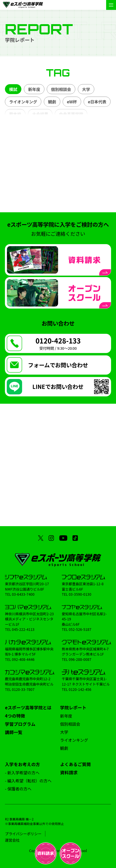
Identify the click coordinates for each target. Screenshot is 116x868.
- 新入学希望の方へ (22, 772)
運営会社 (12, 840)
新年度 (34, 89)
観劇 (52, 102)
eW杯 (72, 102)
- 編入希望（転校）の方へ (28, 781)
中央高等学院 (71, 114)
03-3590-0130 (80, 594)
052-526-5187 (80, 629)
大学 (86, 89)
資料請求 (69, 772)
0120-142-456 (80, 689)
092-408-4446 (23, 659)
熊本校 (15, 114)
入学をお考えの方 (22, 764)
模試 (13, 89)
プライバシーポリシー (23, 834)
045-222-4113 (23, 629)
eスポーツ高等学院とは (28, 708)
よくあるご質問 (75, 764)
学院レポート (73, 708)
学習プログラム (20, 724)
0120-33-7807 (23, 689)
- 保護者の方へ (18, 789)
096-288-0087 (80, 659)
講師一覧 (14, 732)
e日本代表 (97, 102)
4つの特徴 (15, 716)
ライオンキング (23, 102)
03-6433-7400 (23, 594)
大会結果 (40, 114)
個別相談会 (61, 89)
